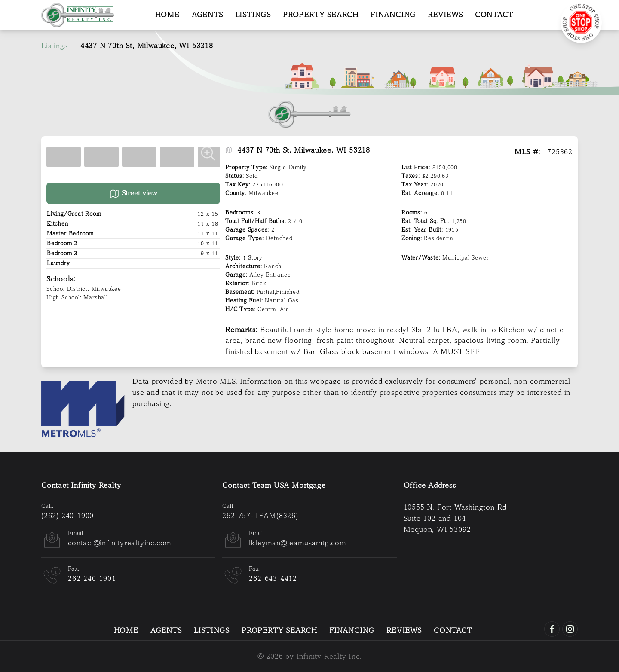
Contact (494, 15)
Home (167, 15)
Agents (207, 15)
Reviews (445, 15)
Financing (393, 15)
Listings (253, 15)
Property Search (321, 15)
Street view (133, 194)
